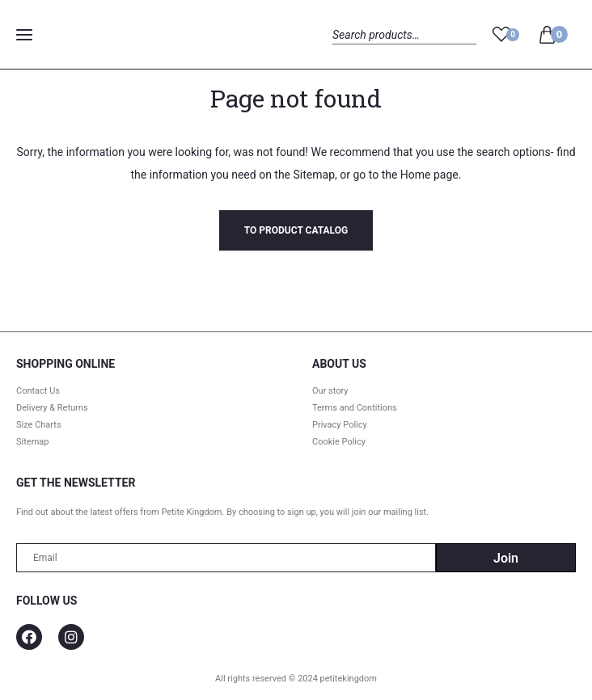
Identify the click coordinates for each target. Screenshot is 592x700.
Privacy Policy (340, 425)
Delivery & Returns (52, 408)
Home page (429, 175)
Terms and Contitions (355, 408)
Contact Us (38, 391)
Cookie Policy (339, 442)
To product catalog (296, 230)
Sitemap (314, 175)
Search (347, 53)
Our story (330, 391)
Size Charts (39, 425)
